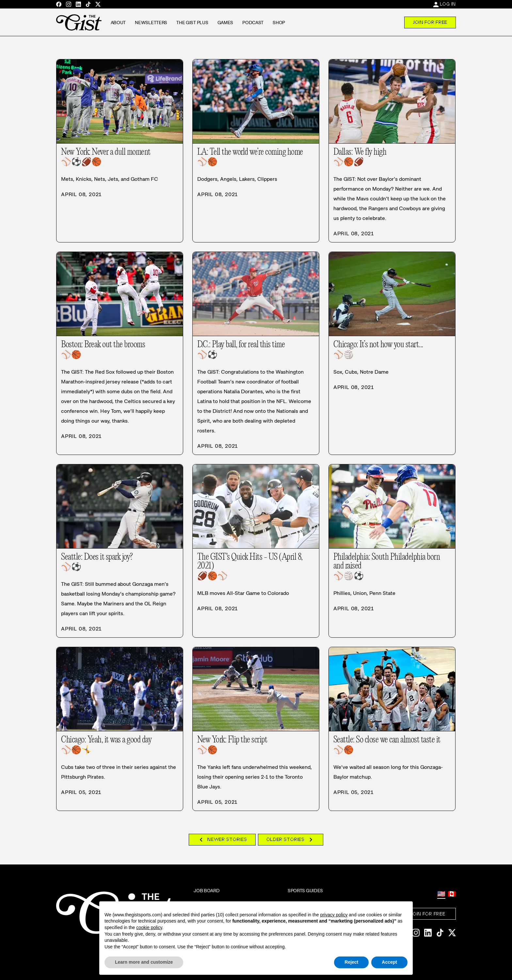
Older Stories (291, 840)
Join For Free (430, 22)
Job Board (207, 891)
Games (225, 23)
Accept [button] (389, 962)
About (118, 23)
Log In (448, 4)
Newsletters (151, 23)
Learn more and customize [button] (144, 962)
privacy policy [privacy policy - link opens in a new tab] (334, 915)
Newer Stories (222, 840)
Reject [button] (351, 962)
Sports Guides (305, 891)
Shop (279, 23)
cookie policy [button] (149, 927)
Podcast (253, 23)
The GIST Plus (192, 23)
